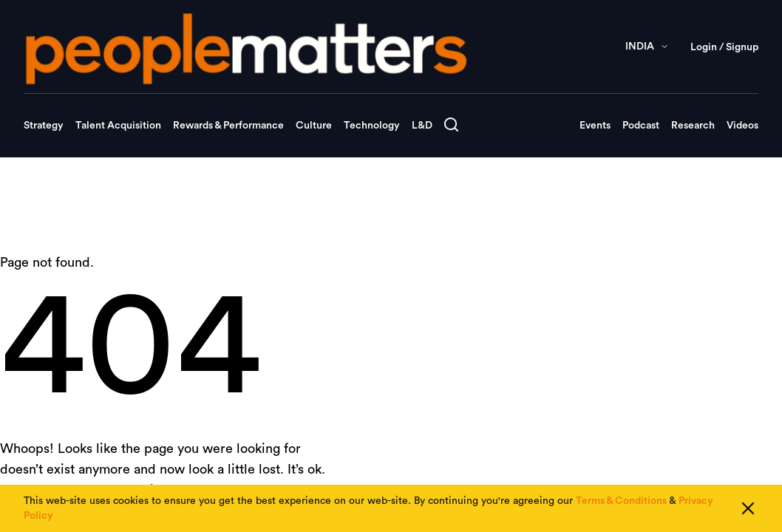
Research (693, 126)
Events (595, 126)
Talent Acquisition (118, 126)
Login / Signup (724, 47)
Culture (314, 126)
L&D (422, 126)
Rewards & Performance (228, 126)
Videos (742, 126)
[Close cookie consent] (748, 509)
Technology (372, 126)
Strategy (44, 126)
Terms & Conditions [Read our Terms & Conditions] (621, 502)
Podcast (641, 126)
